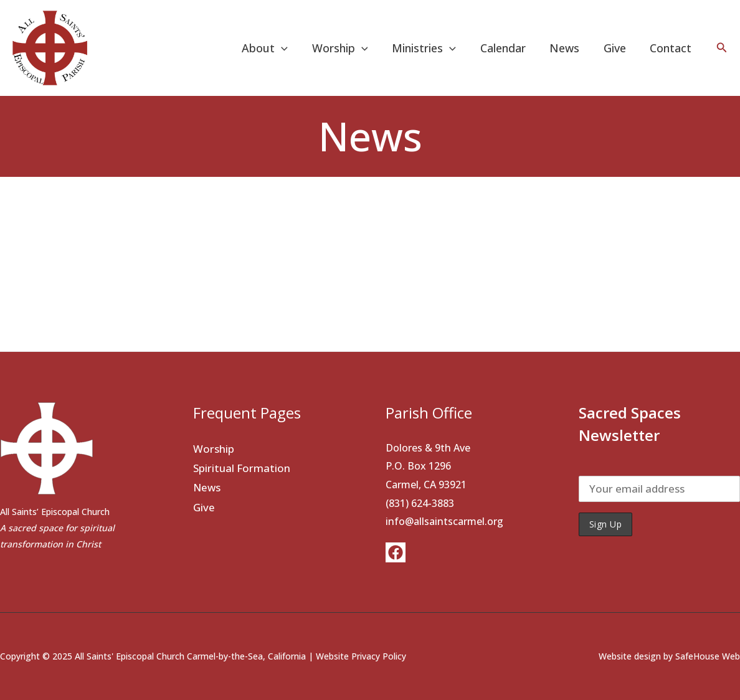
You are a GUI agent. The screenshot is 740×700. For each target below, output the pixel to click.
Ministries (431, 48)
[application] (292, 48)
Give (617, 48)
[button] (722, 48)
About (275, 48)
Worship (349, 48)
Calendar (509, 48)
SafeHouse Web (708, 656)
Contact (672, 48)
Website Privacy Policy (361, 656)
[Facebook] (396, 552)
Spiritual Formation (242, 468)
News (569, 48)
